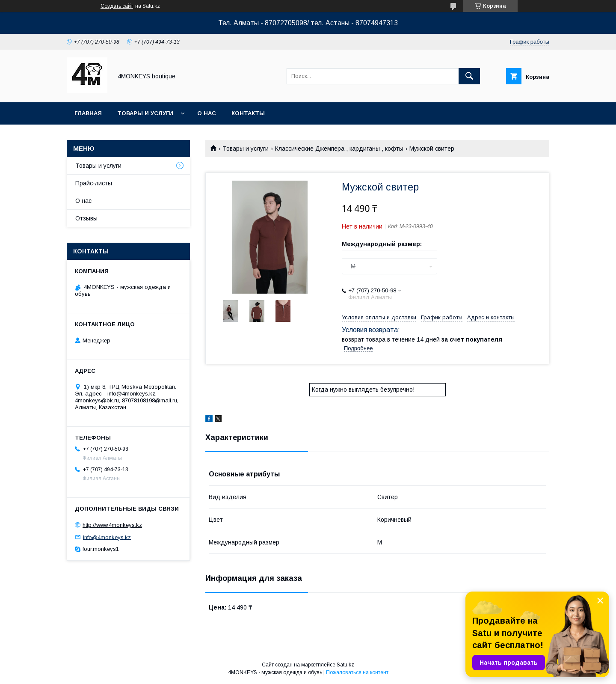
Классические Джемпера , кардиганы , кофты (339, 149)
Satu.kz (345, 665)
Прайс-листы (94, 183)
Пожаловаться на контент (357, 672)
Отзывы (86, 218)
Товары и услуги (145, 113)
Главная (88, 113)
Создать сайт (117, 6)
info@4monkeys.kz (107, 537)
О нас (207, 113)
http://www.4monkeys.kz (112, 525)
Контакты (248, 113)
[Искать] (469, 76)
